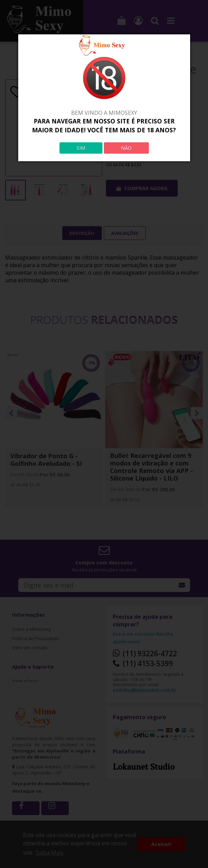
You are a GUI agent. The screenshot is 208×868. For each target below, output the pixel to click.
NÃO (126, 148)
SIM (81, 148)
